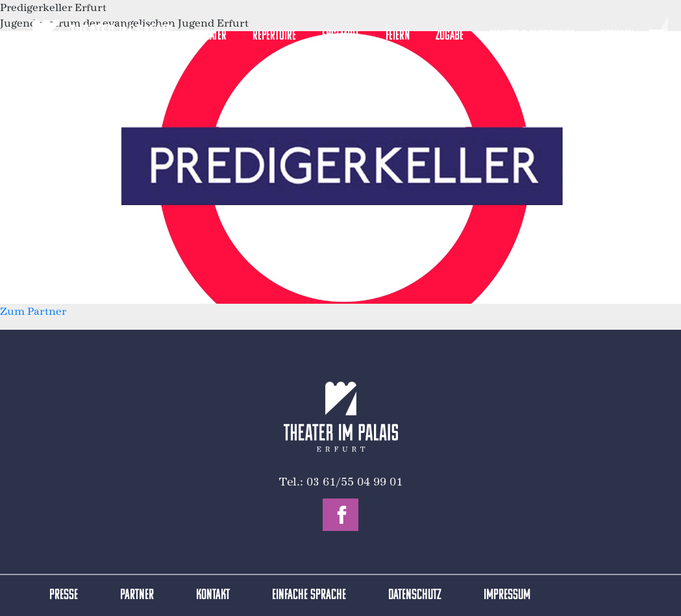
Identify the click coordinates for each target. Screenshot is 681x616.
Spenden (617, 36)
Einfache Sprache (309, 596)
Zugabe (450, 36)
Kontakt (213, 596)
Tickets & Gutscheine (532, 36)
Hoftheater (205, 36)
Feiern (398, 36)
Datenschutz (415, 596)
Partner (137, 596)
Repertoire (274, 36)
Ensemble (341, 36)
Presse (64, 596)
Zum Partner (33, 311)
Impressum (507, 596)
